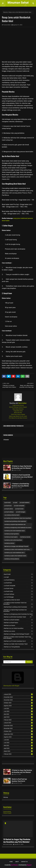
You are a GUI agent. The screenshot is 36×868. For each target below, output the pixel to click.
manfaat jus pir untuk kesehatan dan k (14, 553)
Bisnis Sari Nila (18, 413)
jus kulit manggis (21, 512)
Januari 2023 (18, 723)
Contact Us (24, 862)
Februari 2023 (18, 720)
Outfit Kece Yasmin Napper (18, 414)
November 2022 (18, 728)
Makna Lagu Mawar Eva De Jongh (18, 416)
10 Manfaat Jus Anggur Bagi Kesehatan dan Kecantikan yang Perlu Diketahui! (22, 467)
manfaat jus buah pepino (11, 537)
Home (11, 862)
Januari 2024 (18, 694)
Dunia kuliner (7, 25)
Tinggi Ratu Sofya (18, 411)
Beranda (6, 12)
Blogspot (29, 865)
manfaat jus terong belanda (12, 559)
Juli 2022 (18, 740)
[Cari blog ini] (14, 662)
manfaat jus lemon (9, 543)
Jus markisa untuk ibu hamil (12, 515)
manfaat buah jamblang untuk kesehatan (15, 521)
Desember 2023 (18, 697)
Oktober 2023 (18, 703)
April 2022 (18, 748)
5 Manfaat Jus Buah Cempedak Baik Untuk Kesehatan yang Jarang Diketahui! (22, 476)
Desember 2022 (18, 726)
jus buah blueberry (25, 503)
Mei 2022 (18, 745)
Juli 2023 (18, 708)
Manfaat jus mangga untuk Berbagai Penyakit (16, 546)
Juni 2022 (18, 743)
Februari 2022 (18, 754)
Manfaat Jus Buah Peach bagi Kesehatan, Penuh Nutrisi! (19, 780)
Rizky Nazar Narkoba (18, 409)
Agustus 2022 (18, 737)
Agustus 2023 (18, 706)
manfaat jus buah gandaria (12, 534)
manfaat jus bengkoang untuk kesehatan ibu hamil (18, 528)
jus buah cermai (9, 509)
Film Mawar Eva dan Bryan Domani (18, 418)
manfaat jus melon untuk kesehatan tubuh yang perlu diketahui (17, 550)
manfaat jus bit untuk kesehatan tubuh (15, 531)
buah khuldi (7, 503)
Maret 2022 (18, 751)
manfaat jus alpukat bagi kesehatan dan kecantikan (15, 525)
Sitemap (6, 797)
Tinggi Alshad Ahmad (18, 405)
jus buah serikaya (9, 512)
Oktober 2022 (18, 731)
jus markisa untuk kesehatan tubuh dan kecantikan (18, 518)
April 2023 (18, 717)
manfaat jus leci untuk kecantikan (13, 540)
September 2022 (18, 734)
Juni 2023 (18, 711)
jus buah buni (8, 506)
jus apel (15, 503)
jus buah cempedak (19, 506)
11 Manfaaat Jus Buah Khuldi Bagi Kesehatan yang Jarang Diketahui (20, 485)
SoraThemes (14, 865)
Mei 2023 (18, 714)
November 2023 (18, 700)
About (17, 862)
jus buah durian (19, 509)
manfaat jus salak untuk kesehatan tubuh (15, 556)
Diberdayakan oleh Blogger (18, 685)
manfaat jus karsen (25, 537)
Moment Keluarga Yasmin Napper (18, 407)
